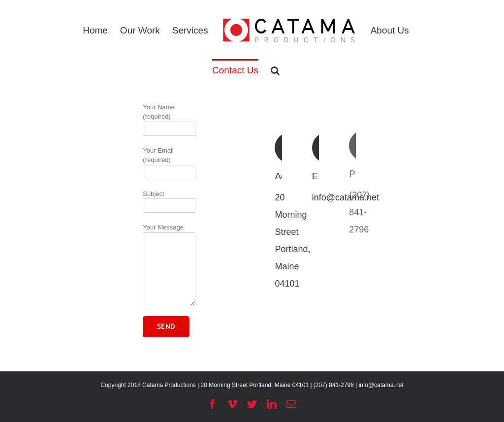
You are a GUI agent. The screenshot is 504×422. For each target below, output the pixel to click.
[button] (275, 70)
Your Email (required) (169, 161)
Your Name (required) (169, 118)
